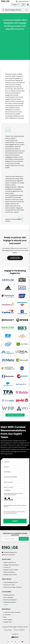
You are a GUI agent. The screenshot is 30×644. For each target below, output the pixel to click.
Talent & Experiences (10, 562)
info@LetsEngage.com (10, 552)
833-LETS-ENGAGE (9, 555)
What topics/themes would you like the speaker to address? (15, 506)
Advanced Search (22, 1)
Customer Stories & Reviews (12, 612)
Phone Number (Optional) (10, 477)
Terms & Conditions (19, 630)
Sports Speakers (8, 597)
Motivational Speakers (10, 600)
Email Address (7, 472)
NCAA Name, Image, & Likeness (13, 587)
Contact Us (7, 567)
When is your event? (9, 482)
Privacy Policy (8, 630)
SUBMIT (15, 521)
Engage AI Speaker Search (11, 565)
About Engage (8, 620)
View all (6, 605)
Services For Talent (9, 585)
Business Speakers (9, 595)
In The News (7, 615)
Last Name (7, 467)
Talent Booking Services (11, 582)
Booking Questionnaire (10, 575)
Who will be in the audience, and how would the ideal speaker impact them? (14, 512)
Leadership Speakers (10, 602)
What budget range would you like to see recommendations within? (13, 494)
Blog (5, 617)
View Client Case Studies (15, 415)
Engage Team (8, 622)
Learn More (15, 258)
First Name (7, 462)
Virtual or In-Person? (9, 487)
